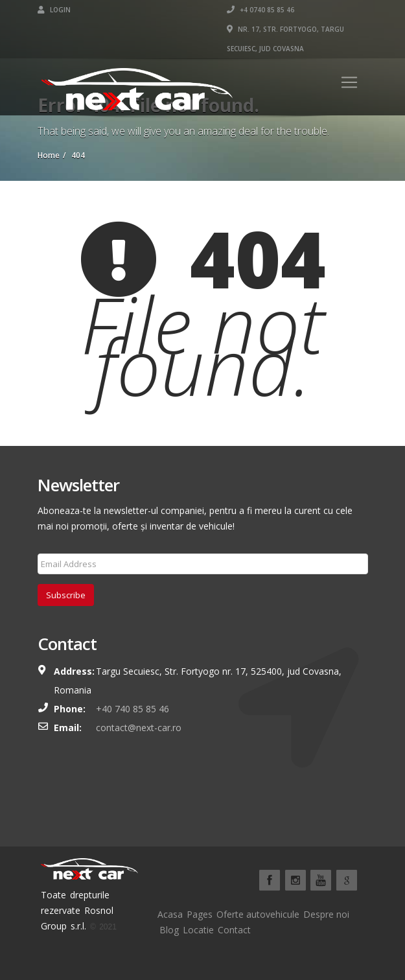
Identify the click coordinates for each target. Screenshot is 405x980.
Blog (169, 930)
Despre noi (326, 914)
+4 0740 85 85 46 (260, 10)
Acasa (170, 914)
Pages (200, 914)
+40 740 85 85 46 (133, 709)
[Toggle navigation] (349, 82)
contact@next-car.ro (139, 728)
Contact (234, 930)
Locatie (198, 930)
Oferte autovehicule (258, 914)
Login (54, 10)
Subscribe (66, 595)
